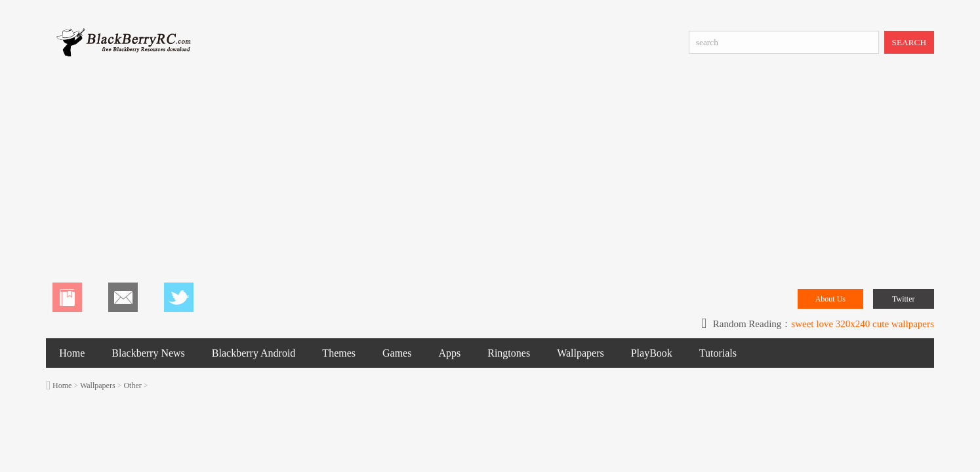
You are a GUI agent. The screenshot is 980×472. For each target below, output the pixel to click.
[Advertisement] (490, 171)
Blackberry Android (254, 353)
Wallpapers (581, 353)
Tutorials (718, 353)
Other (132, 385)
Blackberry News (148, 353)
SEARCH (909, 42)
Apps (449, 353)
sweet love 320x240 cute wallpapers (862, 324)
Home (72, 353)
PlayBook (652, 353)
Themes (339, 353)
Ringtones (509, 353)
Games (397, 353)
